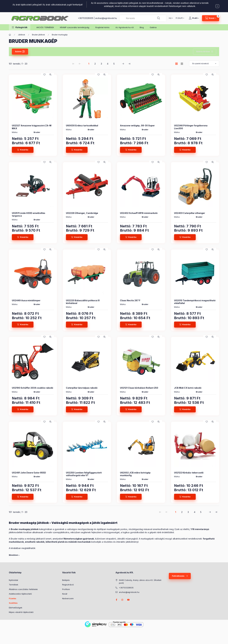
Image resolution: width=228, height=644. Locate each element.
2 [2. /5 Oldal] (95, 64)
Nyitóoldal (13, 580)
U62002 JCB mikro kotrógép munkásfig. (135, 474)
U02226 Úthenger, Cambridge (82, 213)
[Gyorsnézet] (50, 75)
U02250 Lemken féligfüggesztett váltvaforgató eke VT (84, 474)
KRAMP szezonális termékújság (75, 27)
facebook (116, 600)
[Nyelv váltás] (170, 18)
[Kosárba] (23, 150)
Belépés (66, 580)
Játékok (21, 35)
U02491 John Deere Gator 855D (29, 473)
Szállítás (13, 603)
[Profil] (194, 18)
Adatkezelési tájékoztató (20, 594)
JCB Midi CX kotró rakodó (188, 388)
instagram (122, 600)
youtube (128, 600)
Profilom (66, 589)
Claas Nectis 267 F (130, 300)
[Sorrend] (204, 64)
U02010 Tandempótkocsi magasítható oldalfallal (195, 302)
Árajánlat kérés (102, 27)
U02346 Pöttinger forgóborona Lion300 (191, 127)
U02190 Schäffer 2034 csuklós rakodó (33, 388)
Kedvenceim (68, 598)
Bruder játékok (38, 35)
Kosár (65, 594)
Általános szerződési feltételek (23, 589)
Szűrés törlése (203, 52)
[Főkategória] (10, 35)
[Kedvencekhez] (44, 75)
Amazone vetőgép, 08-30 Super (137, 126)
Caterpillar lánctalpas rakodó (82, 388)
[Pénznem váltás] (179, 18)
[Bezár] (217, 6)
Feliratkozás (178, 576)
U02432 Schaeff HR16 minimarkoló (139, 213)
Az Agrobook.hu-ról (125, 27)
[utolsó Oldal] (129, 64)
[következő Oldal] (123, 64)
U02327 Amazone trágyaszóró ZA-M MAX (32, 127)
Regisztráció (68, 585)
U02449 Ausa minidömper (26, 300)
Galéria (153, 27)
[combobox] (143, 18)
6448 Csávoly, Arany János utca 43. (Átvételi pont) (140, 582)
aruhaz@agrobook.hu (106, 18)
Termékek (14, 585)
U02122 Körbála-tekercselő (189, 473)
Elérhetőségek (16, 608)
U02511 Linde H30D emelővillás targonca (29, 214)
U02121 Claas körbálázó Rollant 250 (139, 388)
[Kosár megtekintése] (211, 18)
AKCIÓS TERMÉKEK (45, 27)
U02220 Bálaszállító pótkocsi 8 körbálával (83, 302)
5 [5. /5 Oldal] (114, 64)
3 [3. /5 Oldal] (101, 64)
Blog (142, 27)
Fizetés (13, 598)
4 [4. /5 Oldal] (108, 64)
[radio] (182, 64)
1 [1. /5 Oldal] (89, 64)
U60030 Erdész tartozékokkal (82, 126)
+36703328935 (86, 18)
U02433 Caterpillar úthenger (190, 213)
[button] (20, 27)
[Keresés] (159, 18)
